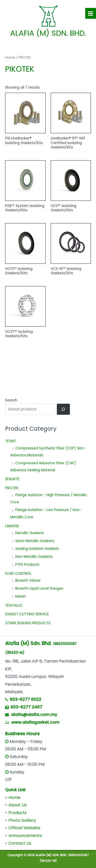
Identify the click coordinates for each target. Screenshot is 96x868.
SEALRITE (12, 479)
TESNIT (11, 441)
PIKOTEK (12, 488)
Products (18, 813)
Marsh (20, 596)
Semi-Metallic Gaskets (35, 541)
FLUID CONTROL (18, 574)
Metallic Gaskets (30, 533)
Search (11, 400)
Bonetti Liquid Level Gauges (39, 588)
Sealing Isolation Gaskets (37, 549)
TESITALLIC (14, 605)
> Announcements (24, 836)
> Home (13, 798)
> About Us (16, 805)
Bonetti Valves (28, 581)
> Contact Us (18, 843)
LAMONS (12, 526)
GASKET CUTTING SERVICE (27, 614)
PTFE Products (27, 565)
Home (10, 57)
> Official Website (23, 828)
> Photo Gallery (21, 820)
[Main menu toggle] (91, 13)
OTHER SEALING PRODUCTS (28, 623)
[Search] (63, 409)
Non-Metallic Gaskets (34, 557)
